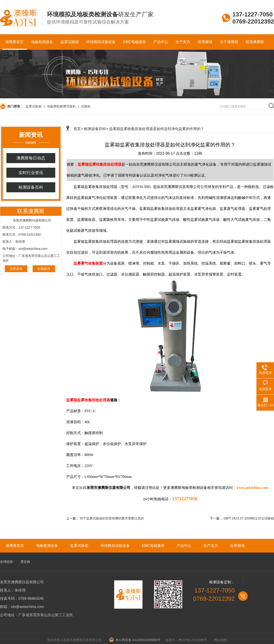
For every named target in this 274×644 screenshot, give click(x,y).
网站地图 (220, 640)
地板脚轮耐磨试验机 (61, 106)
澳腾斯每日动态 (31, 158)
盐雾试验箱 (34, 106)
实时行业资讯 (31, 173)
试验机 (86, 106)
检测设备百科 (31, 187)
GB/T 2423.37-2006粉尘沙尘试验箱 (249, 518)
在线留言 (44, 269)
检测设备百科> (96, 129)
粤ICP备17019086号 (193, 640)
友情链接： (8, 562)
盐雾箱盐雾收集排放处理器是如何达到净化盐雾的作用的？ (157, 129)
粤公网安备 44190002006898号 (136, 640)
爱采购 (25, 562)
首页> (78, 129)
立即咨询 (16, 269)
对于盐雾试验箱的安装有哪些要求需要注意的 (112, 518)
